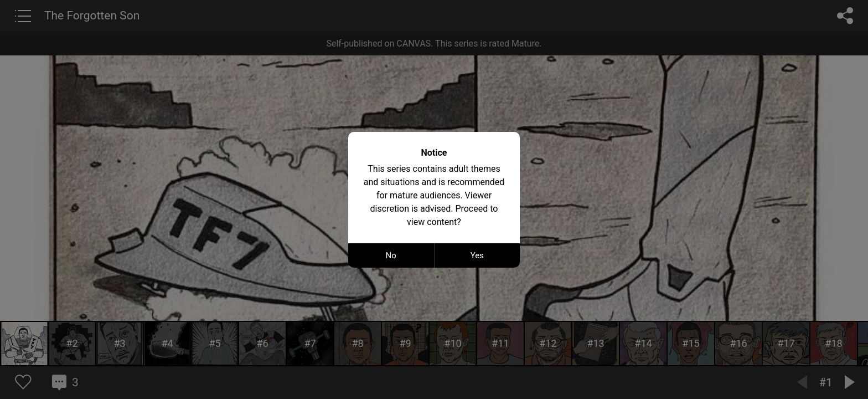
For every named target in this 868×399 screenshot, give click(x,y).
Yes (477, 255)
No (391, 255)
